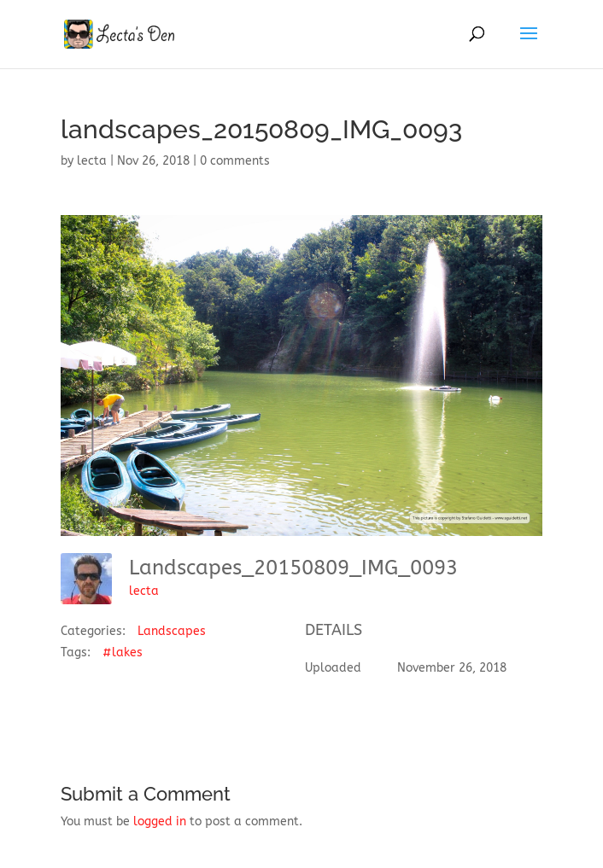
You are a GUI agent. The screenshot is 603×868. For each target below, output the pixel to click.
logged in (160, 821)
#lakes (123, 652)
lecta (92, 161)
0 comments (235, 161)
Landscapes (172, 631)
